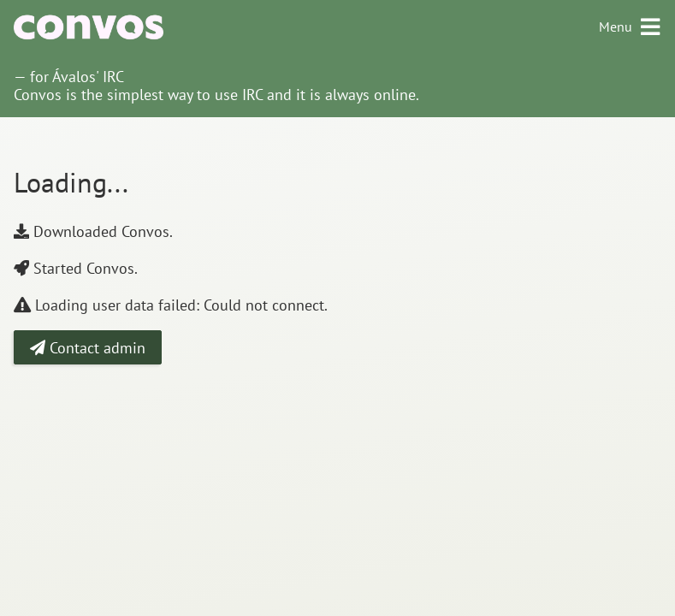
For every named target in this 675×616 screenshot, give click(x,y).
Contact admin (88, 348)
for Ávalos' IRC (77, 77)
